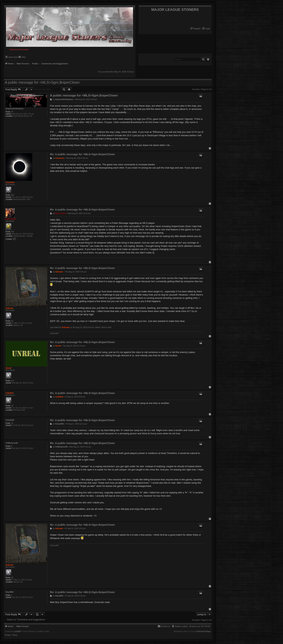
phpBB (18, 632)
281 (13, 195)
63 (12, 321)
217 (13, 381)
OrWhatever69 (12, 443)
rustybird (9, 393)
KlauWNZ (10, 592)
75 (12, 112)
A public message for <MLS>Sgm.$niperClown (42, 82)
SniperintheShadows (15, 109)
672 (13, 232)
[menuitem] (206, 29)
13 (12, 406)
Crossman (10, 182)
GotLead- (10, 308)
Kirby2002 (10, 420)
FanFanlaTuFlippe (203, 632)
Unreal (8, 368)
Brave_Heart (11, 219)
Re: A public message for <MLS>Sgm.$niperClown (82, 154)
